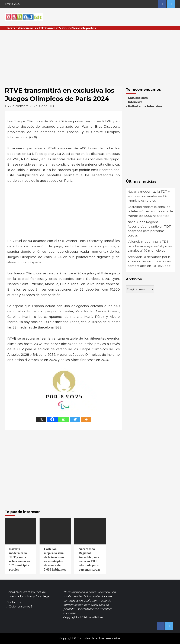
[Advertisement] (90, 57)
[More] (86, 419)
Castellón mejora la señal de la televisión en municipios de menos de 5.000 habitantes (150, 211)
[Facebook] (52, 419)
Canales (51, 28)
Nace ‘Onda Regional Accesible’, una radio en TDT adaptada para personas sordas (149, 229)
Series (77, 28)
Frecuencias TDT (32, 28)
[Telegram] (75, 419)
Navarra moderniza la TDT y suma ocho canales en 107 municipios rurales (149, 196)
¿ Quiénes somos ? (19, 607)
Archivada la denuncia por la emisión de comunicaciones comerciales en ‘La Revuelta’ (149, 261)
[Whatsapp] (64, 419)
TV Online (65, 28)
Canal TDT (48, 106)
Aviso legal (43, 596)
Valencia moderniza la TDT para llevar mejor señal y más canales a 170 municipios (150, 246)
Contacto (13, 602)
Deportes (89, 28)
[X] (41, 419)
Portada (13, 28)
